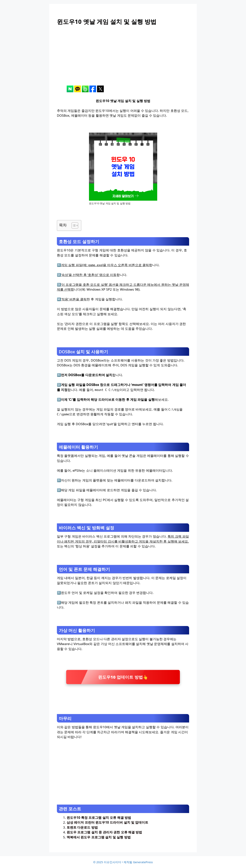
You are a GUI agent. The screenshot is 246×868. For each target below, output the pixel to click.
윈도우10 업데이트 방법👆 (123, 677)
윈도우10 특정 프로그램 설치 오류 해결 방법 (99, 818)
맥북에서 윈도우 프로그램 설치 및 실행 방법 (99, 837)
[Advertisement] (123, 59)
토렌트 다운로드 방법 (82, 827)
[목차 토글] (73, 225)
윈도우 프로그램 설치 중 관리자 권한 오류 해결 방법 (104, 832)
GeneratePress (143, 862)
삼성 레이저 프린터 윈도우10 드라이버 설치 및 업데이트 (107, 822)
